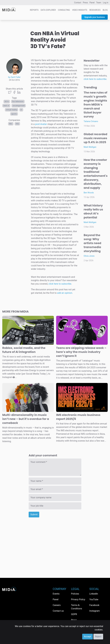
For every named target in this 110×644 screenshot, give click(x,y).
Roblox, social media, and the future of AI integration (24, 350)
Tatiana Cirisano (91, 121)
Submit (34, 514)
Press (85, 3)
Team (99, 3)
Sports (14, 114)
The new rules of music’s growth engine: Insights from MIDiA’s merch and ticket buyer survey (95, 105)
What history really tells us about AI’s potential (93, 211)
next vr (6, 106)
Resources (95, 10)
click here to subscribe (60, 284)
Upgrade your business (95, 17)
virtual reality (12, 110)
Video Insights (80, 10)
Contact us (58, 611)
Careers (57, 605)
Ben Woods (89, 193)
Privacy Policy (78, 599)
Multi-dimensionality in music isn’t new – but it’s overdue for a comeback (26, 419)
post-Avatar (41, 124)
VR (21, 110)
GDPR (74, 614)
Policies (75, 594)
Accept (88, 637)
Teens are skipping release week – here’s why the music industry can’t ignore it (81, 352)
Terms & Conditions (77, 607)
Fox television (18, 102)
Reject (98, 637)
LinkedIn (94, 594)
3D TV (7, 102)
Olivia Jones (89, 256)
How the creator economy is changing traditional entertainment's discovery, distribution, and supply (96, 174)
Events (56, 594)
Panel (92, 3)
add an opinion (65, 293)
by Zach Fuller (14, 77)
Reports (34, 10)
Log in (106, 3)
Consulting (64, 10)
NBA (17, 124)
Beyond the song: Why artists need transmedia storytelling (92, 243)
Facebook (94, 605)
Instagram (95, 611)
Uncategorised (19, 106)
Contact (78, 3)
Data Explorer (48, 10)
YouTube (94, 599)
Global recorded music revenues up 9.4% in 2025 (95, 138)
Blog (105, 10)
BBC (11, 124)
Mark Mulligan (90, 147)
